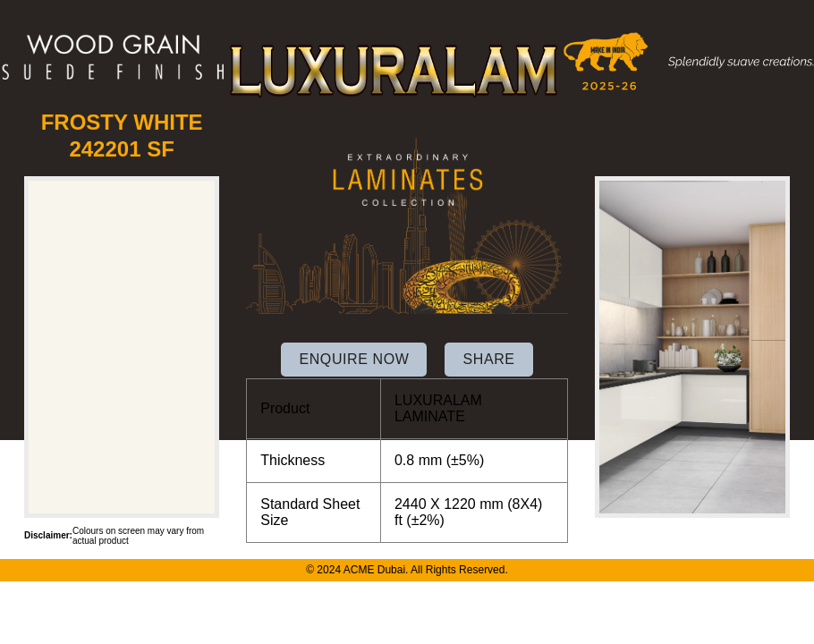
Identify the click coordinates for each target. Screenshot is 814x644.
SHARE (488, 359)
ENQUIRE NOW (354, 359)
